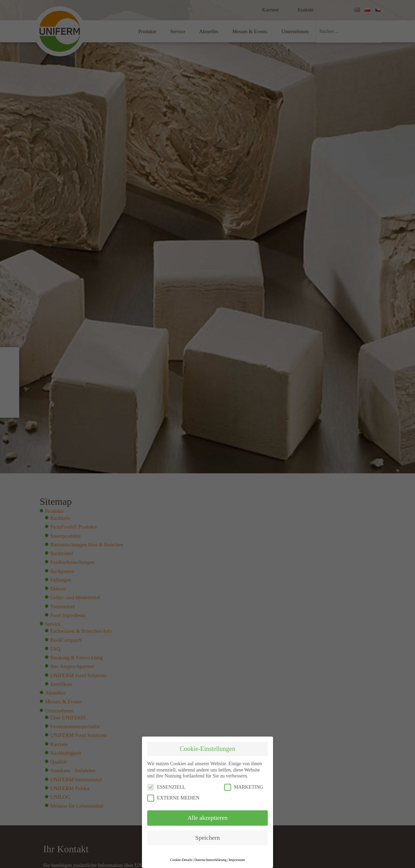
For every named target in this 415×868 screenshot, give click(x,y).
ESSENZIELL (166, 787)
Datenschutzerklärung (210, 860)
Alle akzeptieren (207, 818)
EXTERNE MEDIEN (173, 798)
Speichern (208, 838)
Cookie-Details (181, 860)
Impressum (237, 860)
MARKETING (244, 787)
